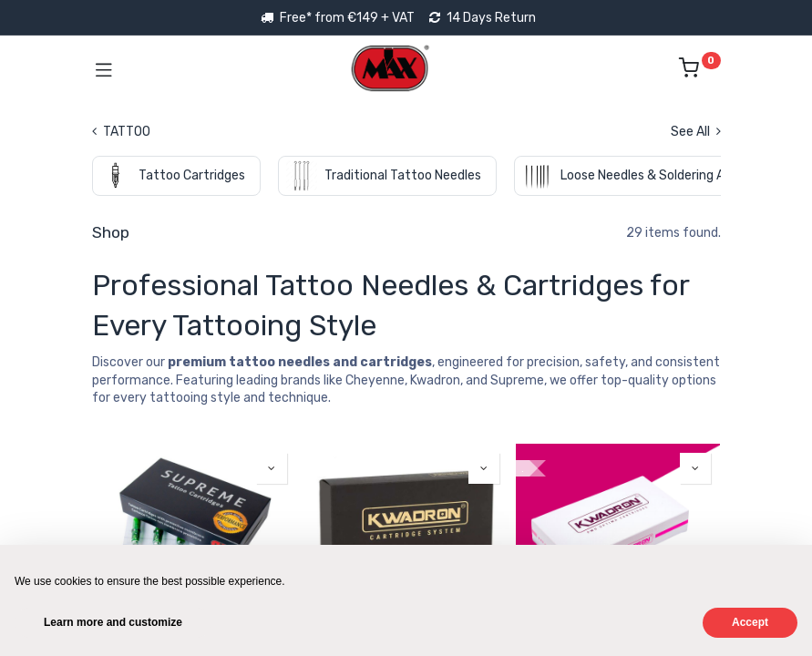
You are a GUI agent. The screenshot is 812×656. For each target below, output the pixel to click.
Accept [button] (750, 622)
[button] (272, 468)
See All (696, 132)
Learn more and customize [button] (113, 622)
